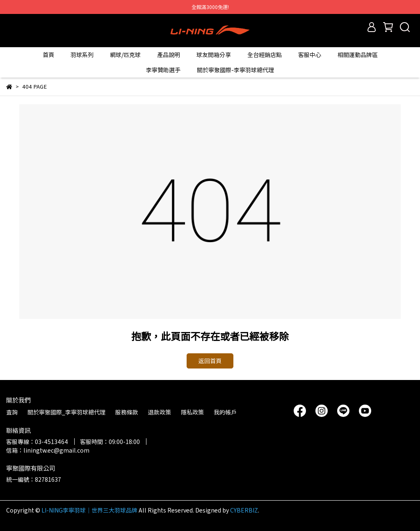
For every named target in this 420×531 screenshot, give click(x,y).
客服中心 (310, 55)
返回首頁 (210, 361)
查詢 (12, 412)
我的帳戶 (225, 412)
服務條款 (127, 412)
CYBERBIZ (244, 510)
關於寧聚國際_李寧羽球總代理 (66, 412)
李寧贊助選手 (163, 70)
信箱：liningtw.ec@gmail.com (48, 450)
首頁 (48, 55)
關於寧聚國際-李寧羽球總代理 (235, 70)
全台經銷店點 (265, 55)
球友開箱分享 (214, 55)
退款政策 (160, 412)
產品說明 (169, 55)
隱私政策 (192, 412)
